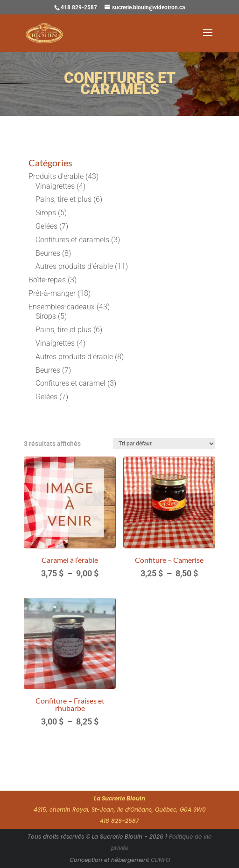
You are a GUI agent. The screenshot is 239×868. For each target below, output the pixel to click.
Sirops (46, 213)
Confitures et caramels (72, 240)
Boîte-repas (47, 280)
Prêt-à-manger (52, 293)
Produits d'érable (56, 176)
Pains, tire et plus (63, 199)
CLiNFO (160, 860)
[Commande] (164, 444)
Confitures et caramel (70, 383)
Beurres (48, 253)
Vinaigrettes (55, 186)
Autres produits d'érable (74, 266)
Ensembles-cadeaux (62, 307)
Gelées (46, 226)
